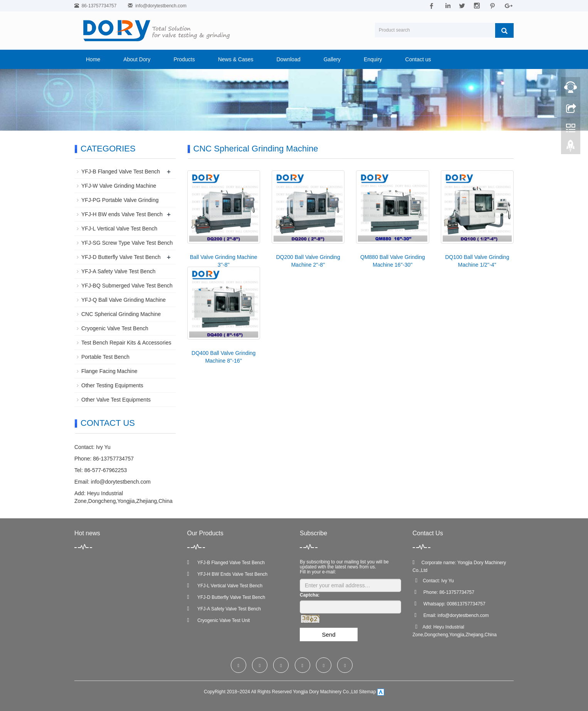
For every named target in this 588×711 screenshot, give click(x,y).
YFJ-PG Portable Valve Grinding (120, 200)
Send (328, 635)
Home (93, 59)
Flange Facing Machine (109, 371)
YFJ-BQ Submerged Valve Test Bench (127, 286)
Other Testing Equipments (112, 385)
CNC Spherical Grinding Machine (121, 314)
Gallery (332, 59)
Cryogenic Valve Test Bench (115, 328)
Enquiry (373, 59)
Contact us (418, 59)
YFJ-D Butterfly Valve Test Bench (121, 257)
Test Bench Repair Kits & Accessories (126, 343)
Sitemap (368, 692)
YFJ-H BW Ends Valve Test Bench (228, 574)
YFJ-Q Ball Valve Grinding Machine (123, 300)
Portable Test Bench (105, 357)
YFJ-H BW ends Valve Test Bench (122, 214)
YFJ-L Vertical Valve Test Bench (119, 229)
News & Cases (236, 59)
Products (184, 59)
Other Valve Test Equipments (116, 400)
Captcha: (310, 595)
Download (288, 59)
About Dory (137, 59)
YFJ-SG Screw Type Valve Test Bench (127, 243)
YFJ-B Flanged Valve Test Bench (121, 171)
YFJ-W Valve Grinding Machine (119, 186)
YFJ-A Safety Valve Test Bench (118, 271)
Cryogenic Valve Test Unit (219, 620)
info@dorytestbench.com (161, 6)
